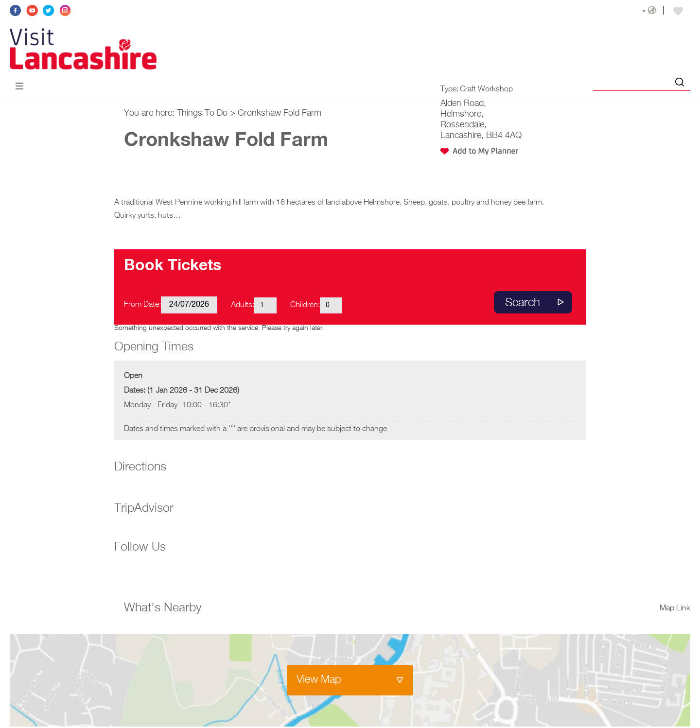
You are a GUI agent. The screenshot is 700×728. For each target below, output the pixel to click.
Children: (305, 305)
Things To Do (202, 113)
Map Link (675, 608)
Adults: (243, 305)
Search (523, 303)
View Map (319, 680)
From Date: (142, 305)
